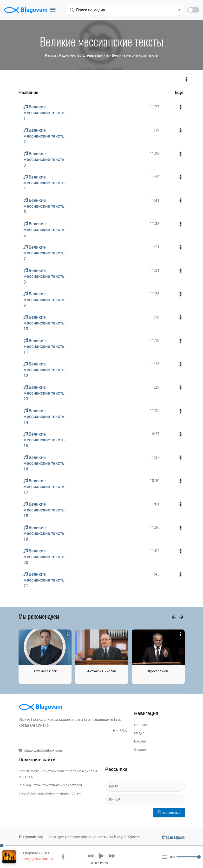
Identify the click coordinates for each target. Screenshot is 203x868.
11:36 (155, 317)
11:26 (155, 527)
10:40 (155, 481)
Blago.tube (27, 793)
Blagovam (26, 10)
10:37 (155, 434)
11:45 (155, 574)
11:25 (155, 411)
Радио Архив (69, 55)
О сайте (140, 749)
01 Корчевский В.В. (36, 853)
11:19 (155, 130)
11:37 (155, 457)
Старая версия (173, 837)
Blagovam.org (31, 837)
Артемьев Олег (45, 671)
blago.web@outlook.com (40, 750)
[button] (90, 856)
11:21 (155, 247)
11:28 (155, 154)
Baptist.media (29, 771)
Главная (141, 725)
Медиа (139, 733)
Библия (140, 741)
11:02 (155, 551)
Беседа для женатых (37, 859)
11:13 (155, 341)
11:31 (155, 270)
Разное (51, 55)
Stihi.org (25, 785)
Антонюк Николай (102, 671)
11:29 (155, 387)
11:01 (155, 504)
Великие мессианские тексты (135, 55)
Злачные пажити (96, 55)
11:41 (155, 200)
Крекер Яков (158, 671)
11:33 (155, 224)
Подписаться (169, 813)
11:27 (155, 107)
